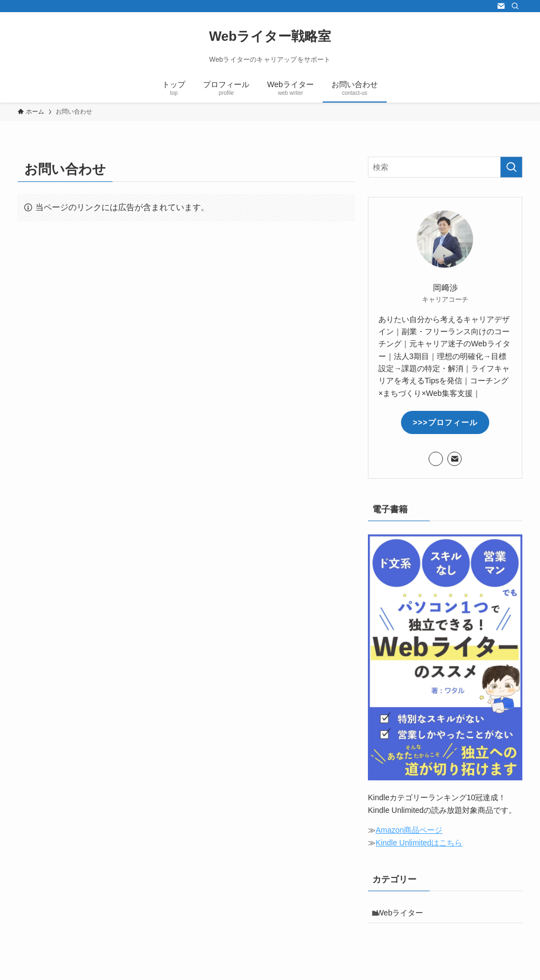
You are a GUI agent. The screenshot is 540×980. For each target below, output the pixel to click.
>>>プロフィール (445, 422)
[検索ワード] (445, 167)
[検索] (515, 6)
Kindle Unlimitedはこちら (419, 843)
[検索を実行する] (511, 167)
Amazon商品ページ (409, 830)
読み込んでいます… (186, 442)
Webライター (405, 915)
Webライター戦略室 (270, 36)
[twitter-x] (486, 6)
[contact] (501, 6)
